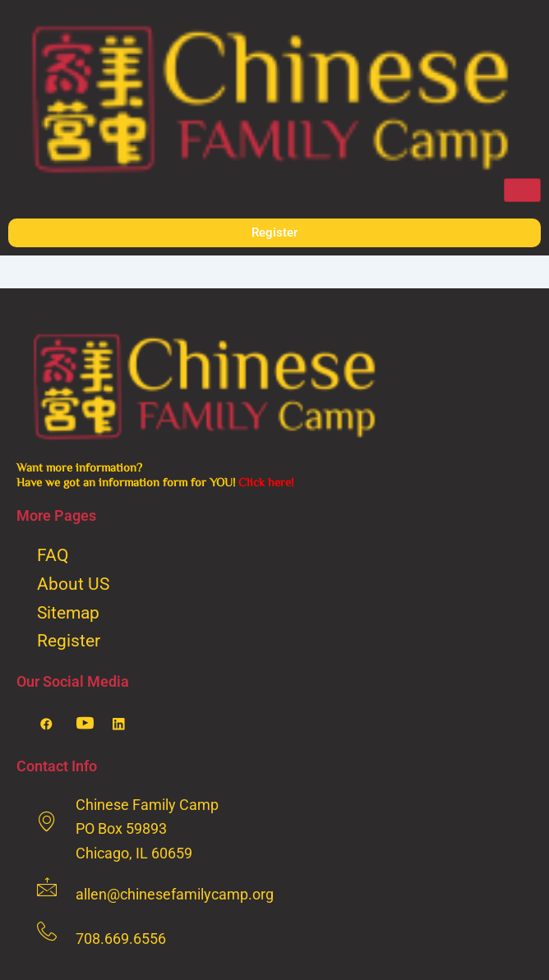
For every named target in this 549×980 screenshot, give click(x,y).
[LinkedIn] (125, 724)
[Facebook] (53, 724)
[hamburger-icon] (522, 190)
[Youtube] (89, 724)
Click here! (266, 482)
